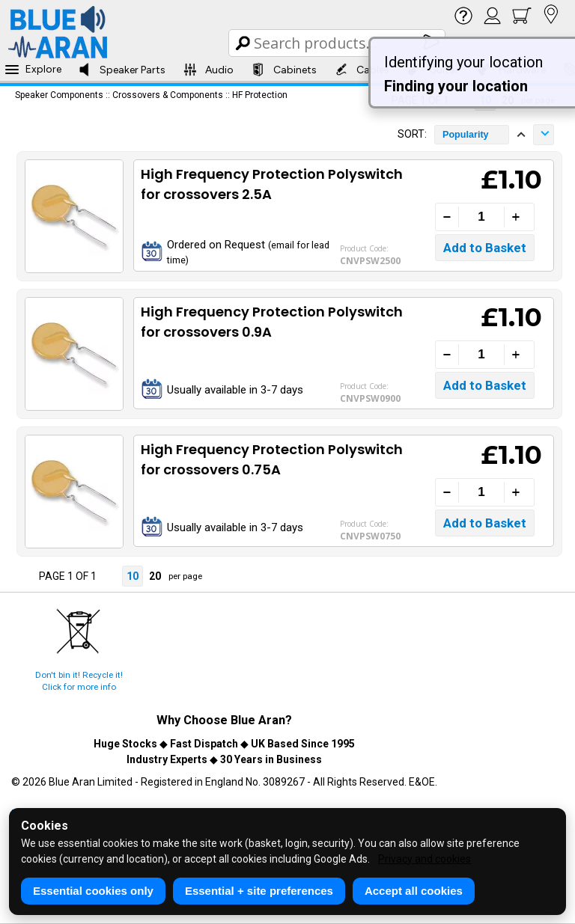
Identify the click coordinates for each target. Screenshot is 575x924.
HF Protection (260, 95)
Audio (209, 70)
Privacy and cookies (425, 859)
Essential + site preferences (259, 891)
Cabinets (284, 70)
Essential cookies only (93, 891)
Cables (362, 70)
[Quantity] (481, 217)
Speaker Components (59, 95)
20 (155, 576)
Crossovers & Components (168, 95)
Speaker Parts (122, 70)
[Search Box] (338, 43)
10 (133, 576)
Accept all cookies (414, 891)
